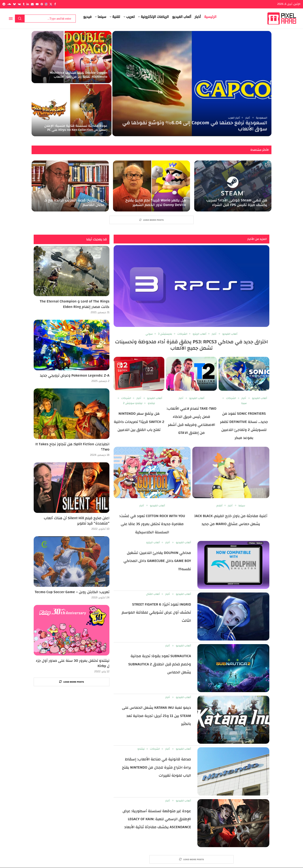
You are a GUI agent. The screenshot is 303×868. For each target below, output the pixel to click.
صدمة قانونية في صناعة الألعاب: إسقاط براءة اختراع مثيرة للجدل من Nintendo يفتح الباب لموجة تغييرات (157, 768)
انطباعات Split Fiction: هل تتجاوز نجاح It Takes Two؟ (72, 447)
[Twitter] (51, 4)
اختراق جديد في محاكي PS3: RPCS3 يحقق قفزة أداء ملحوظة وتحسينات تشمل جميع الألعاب (192, 345)
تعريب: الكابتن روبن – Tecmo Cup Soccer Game (72, 592)
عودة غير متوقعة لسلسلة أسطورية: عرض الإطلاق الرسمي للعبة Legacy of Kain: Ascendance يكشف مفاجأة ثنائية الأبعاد (157, 819)
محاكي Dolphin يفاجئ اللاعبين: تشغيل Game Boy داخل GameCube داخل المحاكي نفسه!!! (157, 561)
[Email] (32, 4)
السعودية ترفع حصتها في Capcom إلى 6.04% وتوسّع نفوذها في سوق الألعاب (195, 126)
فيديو (88, 17)
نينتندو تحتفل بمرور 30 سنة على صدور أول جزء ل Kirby (73, 663)
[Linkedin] (28, 4)
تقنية (116, 17)
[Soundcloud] (9, 4)
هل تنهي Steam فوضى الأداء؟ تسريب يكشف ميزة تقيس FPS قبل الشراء (237, 203)
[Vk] (19, 4)
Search (20, 19)
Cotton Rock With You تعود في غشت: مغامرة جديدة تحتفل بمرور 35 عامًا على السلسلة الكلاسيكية (152, 524)
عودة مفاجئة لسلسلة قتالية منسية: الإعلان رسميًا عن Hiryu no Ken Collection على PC (76, 128)
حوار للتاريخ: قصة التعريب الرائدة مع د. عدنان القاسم (74, 203)
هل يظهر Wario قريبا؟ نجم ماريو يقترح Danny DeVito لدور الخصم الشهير (156, 203)
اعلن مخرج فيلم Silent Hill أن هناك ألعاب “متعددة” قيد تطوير (77, 521)
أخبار (198, 17)
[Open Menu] (11, 19)
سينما (102, 17)
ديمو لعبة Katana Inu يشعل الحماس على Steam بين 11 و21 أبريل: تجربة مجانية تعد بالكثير (156, 716)
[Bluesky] (14, 4)
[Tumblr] (24, 4)
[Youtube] (37, 4)
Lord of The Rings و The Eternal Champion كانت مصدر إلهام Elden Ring (75, 304)
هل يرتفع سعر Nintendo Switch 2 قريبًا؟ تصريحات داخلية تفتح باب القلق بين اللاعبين (139, 422)
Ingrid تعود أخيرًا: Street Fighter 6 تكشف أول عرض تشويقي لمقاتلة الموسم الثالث (156, 613)
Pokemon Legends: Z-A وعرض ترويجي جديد (75, 375)
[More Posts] (151, 220)
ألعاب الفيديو (182, 17)
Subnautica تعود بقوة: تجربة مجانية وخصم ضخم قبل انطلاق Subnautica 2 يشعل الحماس (160, 664)
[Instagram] (46, 4)
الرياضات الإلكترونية (155, 17)
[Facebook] (55, 4)
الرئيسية (210, 17)
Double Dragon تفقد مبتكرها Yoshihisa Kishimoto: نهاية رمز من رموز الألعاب (79, 75)
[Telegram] (4, 4)
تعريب (130, 17)
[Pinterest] (42, 4)
